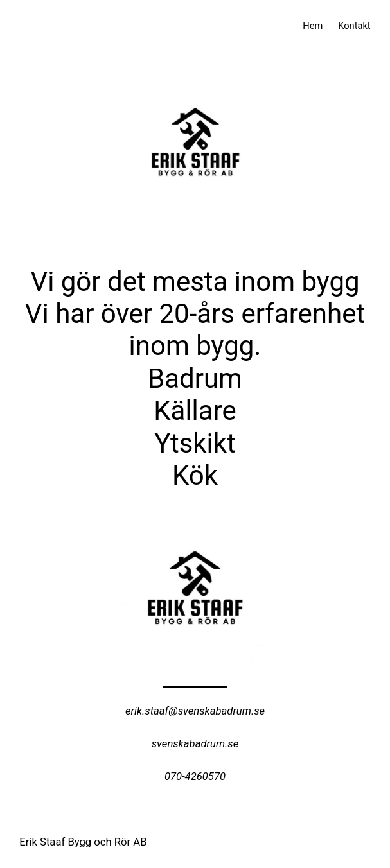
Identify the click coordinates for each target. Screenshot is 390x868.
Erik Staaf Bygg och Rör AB (83, 842)
